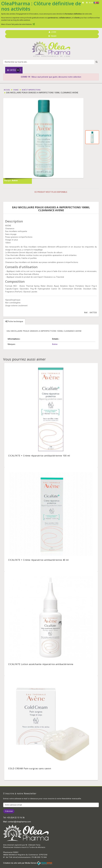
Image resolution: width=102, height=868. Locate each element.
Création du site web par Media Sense (28, 863)
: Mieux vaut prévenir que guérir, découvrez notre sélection (51, 77)
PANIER (52, 36)
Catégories (14, 70)
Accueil (7, 90)
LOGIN (52, 32)
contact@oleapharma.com (19, 822)
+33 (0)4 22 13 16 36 (16, 818)
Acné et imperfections (31, 90)
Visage (16, 90)
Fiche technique (14, 321)
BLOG (91, 3)
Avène (15, 181)
